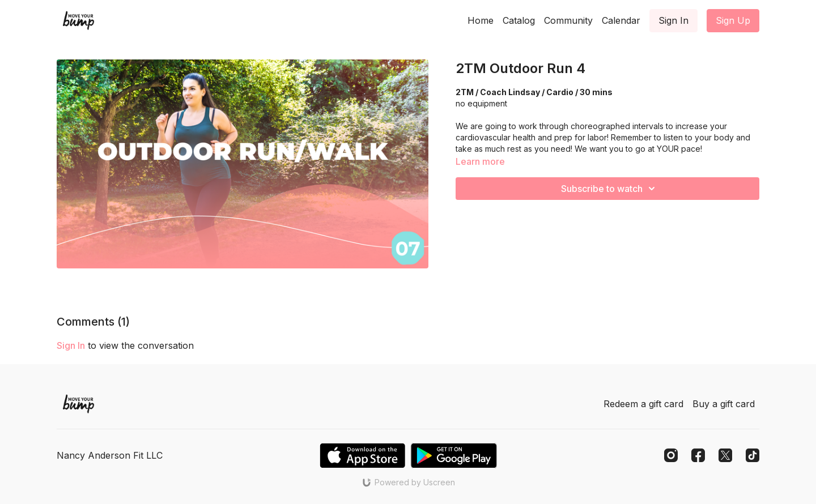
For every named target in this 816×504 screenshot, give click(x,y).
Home (481, 20)
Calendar (621, 20)
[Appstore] (362, 456)
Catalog (519, 20)
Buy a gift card (724, 404)
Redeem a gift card (643, 404)
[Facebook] (698, 455)
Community (568, 20)
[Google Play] (454, 456)
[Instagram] (671, 455)
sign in (71, 345)
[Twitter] (725, 455)
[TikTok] (753, 455)
